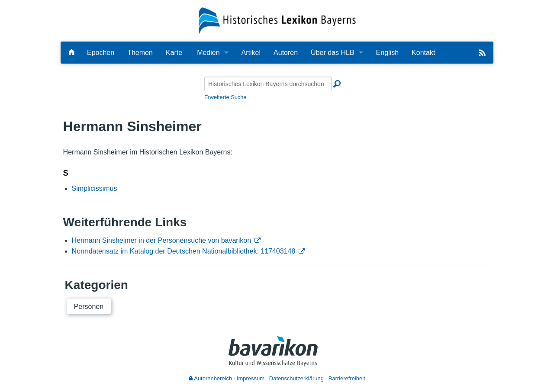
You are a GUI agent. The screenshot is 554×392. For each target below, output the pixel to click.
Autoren (286, 53)
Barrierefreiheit (347, 378)
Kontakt (423, 53)
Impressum (251, 378)
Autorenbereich (210, 378)
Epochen (101, 53)
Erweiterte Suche (225, 97)
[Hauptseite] (71, 53)
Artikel (251, 53)
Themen (140, 53)
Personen (89, 307)
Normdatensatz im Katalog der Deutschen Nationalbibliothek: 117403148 (184, 251)
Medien (208, 53)
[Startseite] (277, 20)
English (387, 53)
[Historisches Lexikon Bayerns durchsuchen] (268, 84)
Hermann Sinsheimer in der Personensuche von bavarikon (161, 240)
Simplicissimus (95, 188)
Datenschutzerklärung (296, 378)
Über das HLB (333, 53)
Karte (174, 53)
